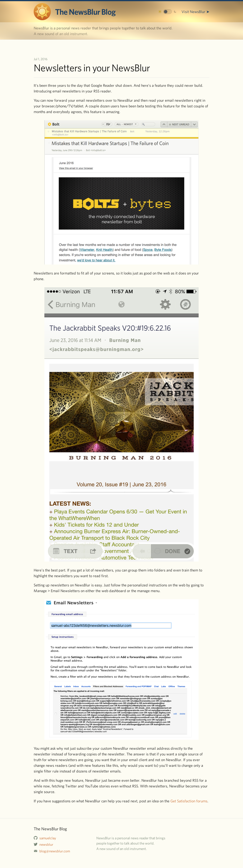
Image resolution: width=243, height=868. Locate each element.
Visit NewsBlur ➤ (195, 12)
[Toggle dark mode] (168, 12)
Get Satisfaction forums (189, 801)
